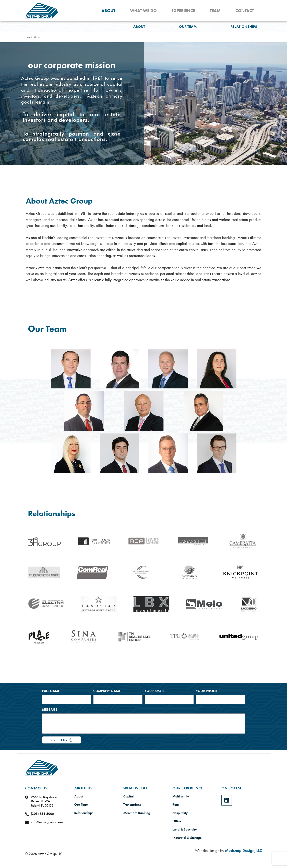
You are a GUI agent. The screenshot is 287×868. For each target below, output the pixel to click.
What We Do (143, 11)
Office (177, 821)
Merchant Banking (137, 813)
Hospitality (180, 813)
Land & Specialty (185, 829)
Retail (176, 805)
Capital (128, 796)
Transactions (132, 805)
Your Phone (207, 691)
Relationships (244, 26)
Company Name (107, 691)
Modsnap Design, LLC (244, 851)
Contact (245, 11)
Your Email (154, 691)
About (108, 11)
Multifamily (181, 796)
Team (215, 11)
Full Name (51, 691)
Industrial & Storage (187, 838)
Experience (183, 11)
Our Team (188, 26)
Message (50, 709)
